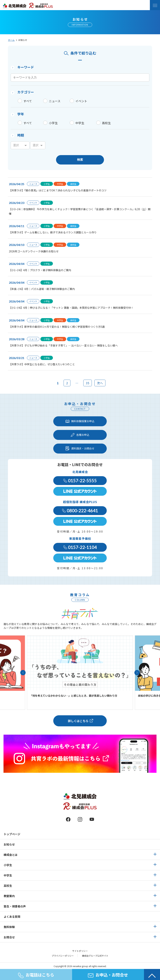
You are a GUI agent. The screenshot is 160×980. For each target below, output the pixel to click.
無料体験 (9, 927)
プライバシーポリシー (63, 956)
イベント (81, 101)
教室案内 (9, 896)
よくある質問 (12, 917)
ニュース (55, 101)
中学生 (80, 123)
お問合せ (9, 937)
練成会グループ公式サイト (95, 956)
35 (88, 383)
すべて (28, 101)
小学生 (53, 123)
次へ (100, 383)
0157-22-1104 (80, 547)
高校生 (106, 123)
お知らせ (9, 844)
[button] (23, 673)
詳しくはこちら (78, 721)
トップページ (12, 834)
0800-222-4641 (80, 511)
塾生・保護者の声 (15, 906)
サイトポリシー (80, 951)
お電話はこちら (36, 975)
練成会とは (11, 855)
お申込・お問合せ (108, 975)
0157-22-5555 (80, 481)
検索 (80, 160)
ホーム (11, 40)
